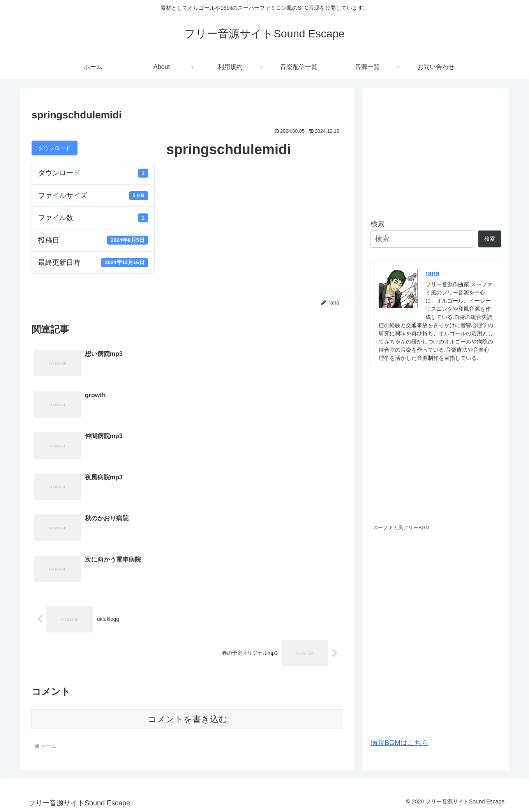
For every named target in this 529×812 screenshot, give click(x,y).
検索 (377, 224)
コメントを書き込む (188, 596)
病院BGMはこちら (399, 743)
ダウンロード (55, 148)
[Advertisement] (436, 150)
